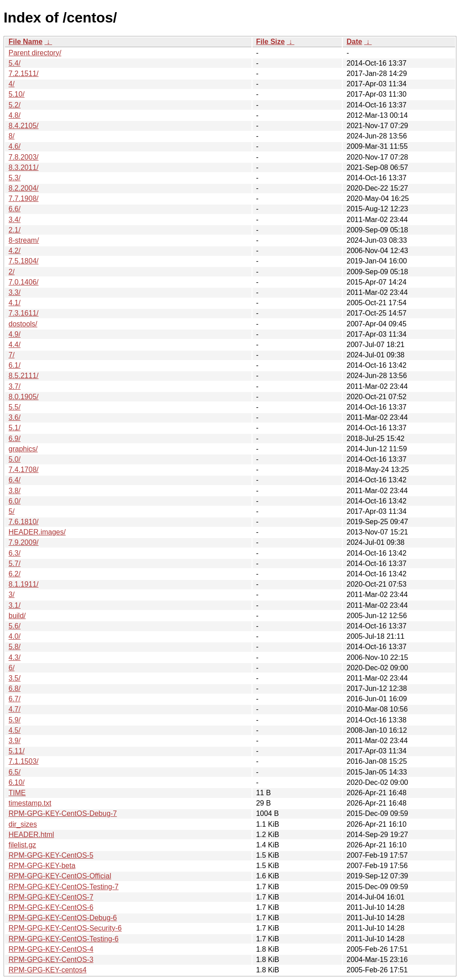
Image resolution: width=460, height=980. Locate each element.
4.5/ (15, 730)
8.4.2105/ (24, 126)
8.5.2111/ (24, 376)
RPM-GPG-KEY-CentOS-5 (51, 855)
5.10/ (17, 94)
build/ (17, 616)
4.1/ (15, 303)
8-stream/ (24, 240)
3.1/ (15, 605)
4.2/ (15, 251)
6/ (11, 668)
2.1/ (15, 230)
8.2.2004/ (24, 188)
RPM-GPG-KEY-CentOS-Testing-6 (64, 939)
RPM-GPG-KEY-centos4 (48, 970)
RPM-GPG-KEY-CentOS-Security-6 (65, 928)
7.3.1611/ (24, 313)
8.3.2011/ (24, 167)
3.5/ (15, 678)
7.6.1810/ (24, 522)
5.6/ (15, 626)
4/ (11, 84)
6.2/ (15, 574)
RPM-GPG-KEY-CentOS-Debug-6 (63, 918)
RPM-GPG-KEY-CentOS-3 (51, 960)
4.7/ (15, 709)
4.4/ (15, 345)
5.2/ (15, 105)
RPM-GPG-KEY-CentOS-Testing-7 (64, 887)
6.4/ (15, 480)
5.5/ (15, 407)
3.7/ (15, 386)
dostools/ (23, 324)
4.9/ (15, 334)
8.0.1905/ (24, 397)
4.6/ (15, 146)
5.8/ (15, 647)
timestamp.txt (30, 803)
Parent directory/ (35, 53)
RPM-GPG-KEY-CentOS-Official (60, 876)
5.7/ (15, 563)
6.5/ (15, 772)
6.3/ (15, 553)
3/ (11, 595)
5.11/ (17, 751)
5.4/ (15, 63)
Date (354, 42)
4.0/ (15, 636)
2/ (11, 272)
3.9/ (15, 741)
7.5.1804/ (24, 261)
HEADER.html (31, 835)
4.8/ (15, 115)
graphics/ (23, 449)
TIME (17, 793)
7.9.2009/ (24, 542)
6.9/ (15, 439)
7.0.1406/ (24, 282)
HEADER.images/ (37, 532)
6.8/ (15, 688)
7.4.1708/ (24, 470)
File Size (270, 42)
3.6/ (15, 417)
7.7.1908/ (24, 198)
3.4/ (15, 220)
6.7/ (15, 699)
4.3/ (15, 657)
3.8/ (15, 491)
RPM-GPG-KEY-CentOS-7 (51, 897)
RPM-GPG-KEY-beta (42, 866)
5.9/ (15, 720)
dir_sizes (23, 824)
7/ (11, 355)
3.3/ (15, 292)
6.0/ (15, 501)
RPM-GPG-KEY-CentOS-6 (51, 907)
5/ (11, 511)
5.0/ (15, 459)
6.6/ (15, 209)
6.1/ (15, 365)
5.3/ (15, 178)
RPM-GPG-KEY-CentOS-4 (51, 949)
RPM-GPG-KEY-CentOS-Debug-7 (63, 813)
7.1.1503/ (24, 761)
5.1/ (15, 428)
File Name (26, 42)
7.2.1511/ (24, 73)
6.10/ (17, 782)
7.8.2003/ (24, 157)
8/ (11, 136)
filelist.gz (22, 845)
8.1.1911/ (24, 584)
